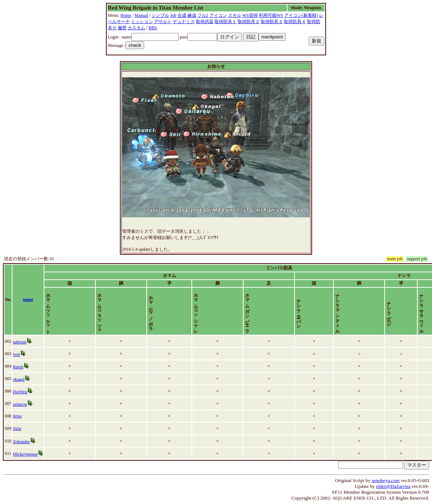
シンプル (160, 15)
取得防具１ (226, 22)
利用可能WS (271, 15)
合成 (182, 15)
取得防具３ (272, 22)
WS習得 (250, 15)
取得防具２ (249, 22)
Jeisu (17, 416)
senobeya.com (385, 480)
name (28, 299)
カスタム (136, 28)
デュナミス (184, 22)
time (422, 299)
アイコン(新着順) (301, 15)
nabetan (20, 342)
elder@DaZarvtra (393, 486)
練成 (192, 15)
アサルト (163, 22)
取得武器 (205, 22)
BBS (153, 28)
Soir (17, 354)
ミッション (142, 22)
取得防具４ (295, 22)
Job (173, 15)
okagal (19, 379)
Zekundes (21, 442)
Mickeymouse (25, 454)
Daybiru (20, 392)
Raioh (18, 367)
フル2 (203, 15)
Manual (141, 15)
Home (126, 15)
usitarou (20, 404)
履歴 (122, 28)
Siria (17, 428)
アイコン (218, 15)
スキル (235, 15)
